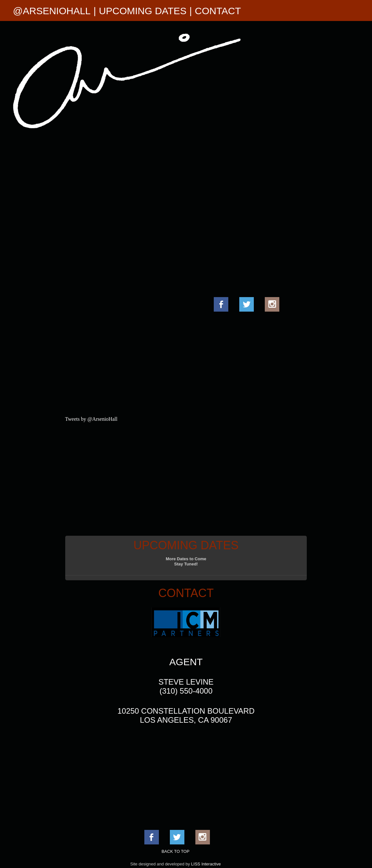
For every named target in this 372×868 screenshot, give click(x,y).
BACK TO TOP (175, 851)
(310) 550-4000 (186, 691)
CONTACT (218, 11)
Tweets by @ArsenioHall (91, 419)
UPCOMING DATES (143, 11)
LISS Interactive (206, 864)
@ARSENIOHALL (52, 11)
